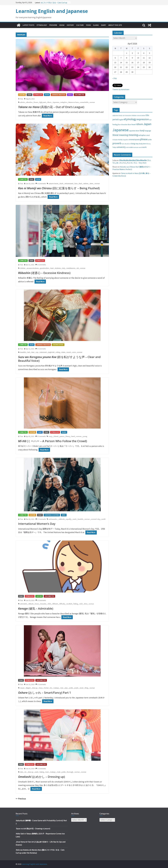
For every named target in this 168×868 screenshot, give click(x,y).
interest (56, 436)
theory (68, 436)
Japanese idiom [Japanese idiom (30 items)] (134, 131)
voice (74, 352)
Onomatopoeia (58, 345)
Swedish (80, 519)
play (66, 688)
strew (91, 183)
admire (22, 102)
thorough (70, 772)
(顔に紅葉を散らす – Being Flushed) (59, 188)
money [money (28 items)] (120, 140)
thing (86, 688)
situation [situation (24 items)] (127, 144)
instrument (43, 352)
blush (61, 183)
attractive (29, 102)
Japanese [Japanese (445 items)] (121, 130)
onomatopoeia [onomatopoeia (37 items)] (134, 139)
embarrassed (69, 183)
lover (47, 772)
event (74, 519)
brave (37, 604)
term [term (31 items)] (144, 144)
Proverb (53, 25)
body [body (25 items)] (120, 115)
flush (80, 183)
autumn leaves (53, 183)
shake (63, 352)
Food (88, 25)
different (55, 604)
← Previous (21, 799)
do (25, 772)
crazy (50, 436)
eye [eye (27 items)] (150, 120)
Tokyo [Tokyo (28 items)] (115, 147)
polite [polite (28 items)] (150, 140)
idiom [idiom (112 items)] (140, 124)
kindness (58, 268)
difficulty (62, 604)
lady (64, 268)
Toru (22, 99)
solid (81, 604)
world (103, 519)
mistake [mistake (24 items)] (115, 140)
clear (33, 352)
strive (86, 604)
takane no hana (74, 102)
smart (81, 688)
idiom (49, 102)
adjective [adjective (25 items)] (115, 115)
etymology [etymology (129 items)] (130, 119)
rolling (58, 352)
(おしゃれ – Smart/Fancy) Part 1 (45, 693)
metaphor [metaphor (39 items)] (142, 135)
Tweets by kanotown (121, 89)
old (78, 268)
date (22, 772)
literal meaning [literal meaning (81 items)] (120, 135)
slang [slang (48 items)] (133, 143)
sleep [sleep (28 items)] (137, 144)
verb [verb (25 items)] (127, 147)
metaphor (64, 102)
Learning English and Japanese (52, 11)
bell (29, 352)
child (49, 604)
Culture (80, 25)
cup (37, 352)
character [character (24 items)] (128, 115)
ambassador (53, 519)
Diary (103, 25)
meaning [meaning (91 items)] (133, 135)
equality (69, 519)
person (62, 436)
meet (59, 772)
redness (86, 183)
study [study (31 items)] (141, 144)
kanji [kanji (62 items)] (142, 130)
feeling (76, 604)
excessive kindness (33, 268)
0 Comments (41, 183)
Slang (96, 25)
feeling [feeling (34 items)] (115, 124)
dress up (35, 688)
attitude (31, 604)
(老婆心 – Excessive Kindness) (44, 273)
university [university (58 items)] (121, 147)
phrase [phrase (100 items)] (144, 139)
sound (69, 352)
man (62, 688)
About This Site (115, 25)
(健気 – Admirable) (36, 608)
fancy (41, 688)
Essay (29, 95)
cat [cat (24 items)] (123, 115)
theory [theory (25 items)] (149, 144)
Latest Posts (28, 25)
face (76, 183)
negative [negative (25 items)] (126, 140)
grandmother (44, 268)
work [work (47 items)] (144, 147)
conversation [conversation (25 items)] (141, 115)
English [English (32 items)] (121, 120)
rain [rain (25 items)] (123, 144)
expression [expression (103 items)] (143, 119)
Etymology (42, 25)
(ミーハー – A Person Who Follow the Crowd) (53, 441)
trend (73, 436)
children (23, 268)
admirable (23, 604)
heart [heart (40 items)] (134, 124)
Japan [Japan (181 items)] (147, 124)
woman (92, 102)
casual (22, 688)
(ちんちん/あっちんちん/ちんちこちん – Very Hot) (132, 162)
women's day (96, 519)
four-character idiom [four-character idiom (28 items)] (125, 125)
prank (76, 688)
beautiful (23, 352)
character (43, 604)
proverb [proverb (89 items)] (117, 143)
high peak (43, 102)
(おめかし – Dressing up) (41, 777)
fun (51, 688)
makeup (56, 688)
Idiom (62, 25)
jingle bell (51, 352)
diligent (28, 688)
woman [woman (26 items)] (136, 147)
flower (36, 102)
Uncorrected (80, 95)
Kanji (70, 95)
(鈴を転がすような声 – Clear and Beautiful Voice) (59, 359)
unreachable (84, 102)
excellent (69, 604)
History (70, 25)
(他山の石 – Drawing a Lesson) (33, 829)
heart (52, 268)
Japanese (56, 102)
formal (46, 688)
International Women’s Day (37, 524)
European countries (52, 515)
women (84, 772)
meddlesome (71, 268)
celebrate (62, 519)
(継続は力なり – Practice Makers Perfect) (132, 168)
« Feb (115, 78)
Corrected (23, 179)
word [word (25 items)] (140, 147)
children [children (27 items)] (134, 115)
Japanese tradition (58, 95)
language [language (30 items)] (148, 131)
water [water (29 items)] (131, 147)
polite (71, 688)
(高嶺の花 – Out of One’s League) (51, 107)
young (85, 436)
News (64, 515)
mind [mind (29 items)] (148, 135)
